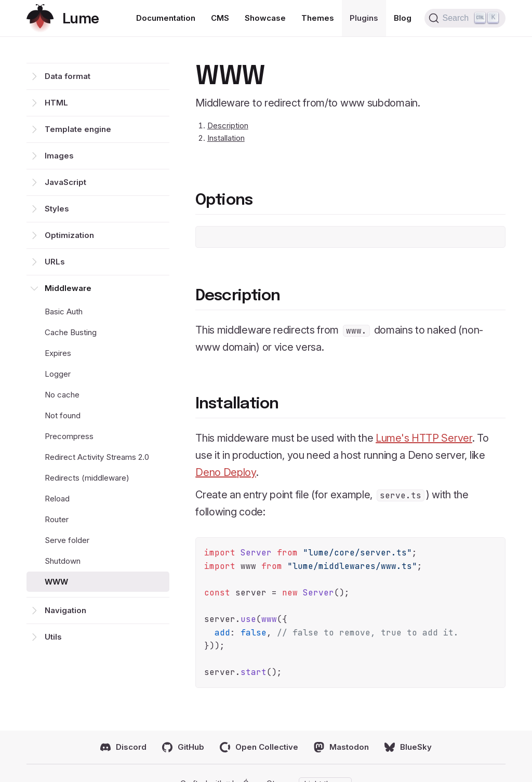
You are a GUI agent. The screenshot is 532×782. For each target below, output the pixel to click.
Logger (58, 374)
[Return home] (62, 18)
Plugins (364, 18)
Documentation (166, 18)
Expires (58, 353)
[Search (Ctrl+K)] (465, 18)
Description (228, 125)
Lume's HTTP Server (424, 438)
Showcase (265, 18)
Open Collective (259, 747)
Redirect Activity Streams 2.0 (97, 457)
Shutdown (63, 561)
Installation (226, 138)
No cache (62, 395)
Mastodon (341, 747)
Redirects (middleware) (87, 478)
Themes (318, 18)
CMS (220, 18)
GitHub (183, 747)
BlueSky (408, 747)
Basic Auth (64, 312)
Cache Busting (71, 332)
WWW (56, 582)
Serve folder (67, 540)
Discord (123, 747)
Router (57, 519)
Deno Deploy (226, 472)
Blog (403, 18)
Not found (63, 415)
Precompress (69, 436)
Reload (57, 499)
